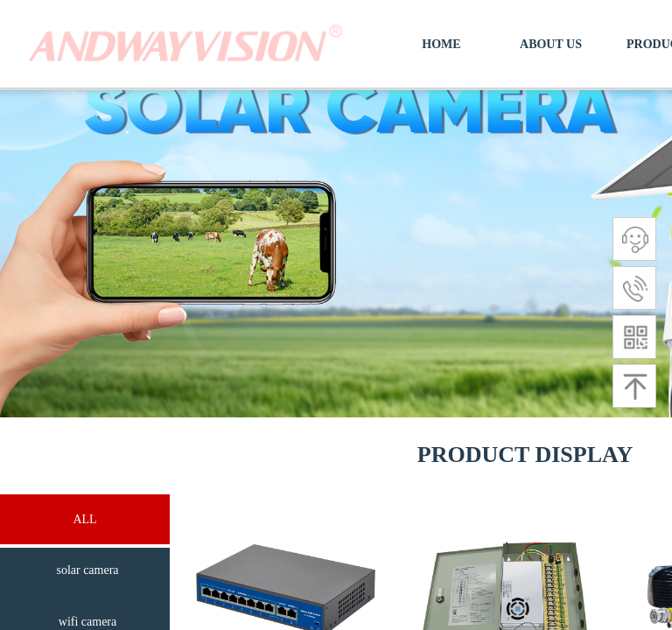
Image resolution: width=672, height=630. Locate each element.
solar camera (87, 570)
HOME (441, 44)
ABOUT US (551, 44)
